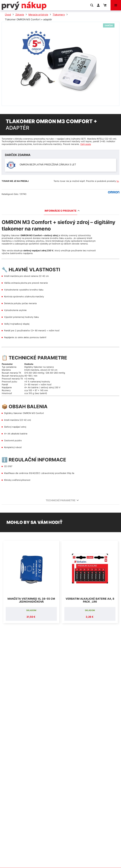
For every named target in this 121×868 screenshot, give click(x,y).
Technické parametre (61, 500)
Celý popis (86, 144)
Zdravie (20, 15)
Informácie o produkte (61, 211)
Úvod (8, 15)
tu (118, 181)
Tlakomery (59, 15)
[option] (31, 582)
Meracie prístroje (38, 15)
